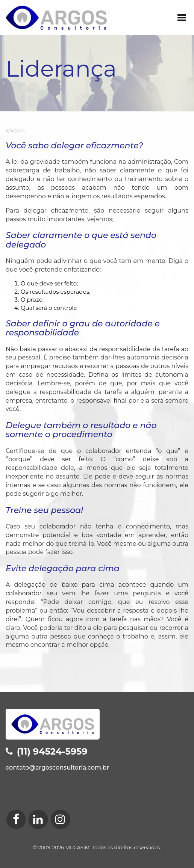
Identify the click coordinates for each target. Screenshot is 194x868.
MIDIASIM (78, 847)
